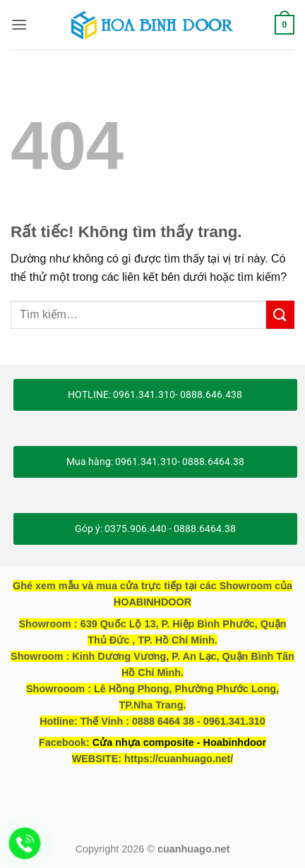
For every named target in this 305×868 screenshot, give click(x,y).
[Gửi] (280, 314)
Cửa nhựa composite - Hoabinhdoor (179, 742)
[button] (19, 24)
